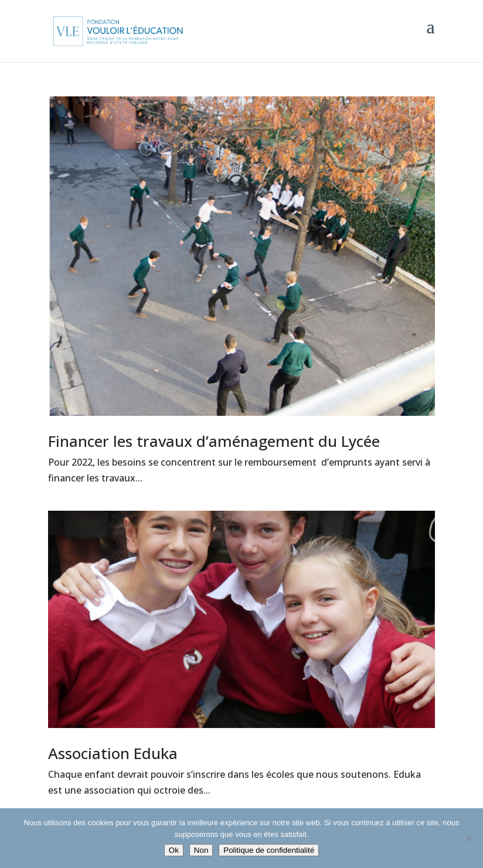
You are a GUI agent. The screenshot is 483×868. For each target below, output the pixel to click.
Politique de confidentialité (269, 850)
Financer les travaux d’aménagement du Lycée (214, 441)
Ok (174, 850)
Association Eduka (113, 753)
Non (201, 850)
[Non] (468, 838)
